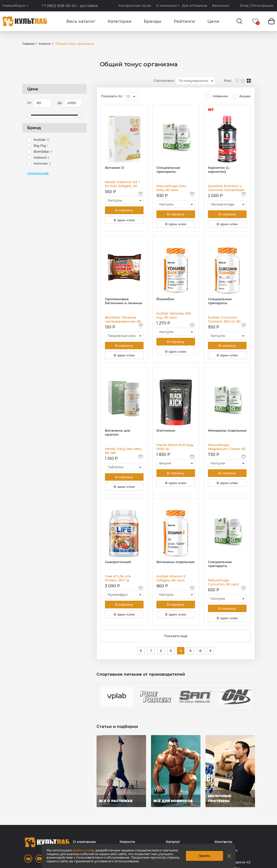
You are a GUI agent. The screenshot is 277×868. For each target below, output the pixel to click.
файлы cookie (83, 850)
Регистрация (262, 6)
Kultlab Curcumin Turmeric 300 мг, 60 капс (224, 320)
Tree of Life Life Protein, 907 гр (118, 580)
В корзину (124, 210)
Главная (28, 44)
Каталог (45, 44)
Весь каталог (81, 21)
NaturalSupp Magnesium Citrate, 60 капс (227, 448)
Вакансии (221, 5)
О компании (166, 5)
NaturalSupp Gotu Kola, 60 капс (171, 188)
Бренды (153, 21)
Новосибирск (14, 6)
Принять (205, 856)
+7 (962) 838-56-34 (70, 6)
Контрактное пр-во (135, 5)
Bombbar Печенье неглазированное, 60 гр (123, 320)
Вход (244, 6)
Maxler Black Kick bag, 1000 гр (175, 448)
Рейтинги (184, 21)
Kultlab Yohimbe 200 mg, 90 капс (174, 316)
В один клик (124, 221)
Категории (120, 21)
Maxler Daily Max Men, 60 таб (123, 452)
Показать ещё (176, 639)
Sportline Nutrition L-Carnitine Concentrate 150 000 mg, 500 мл (226, 188)
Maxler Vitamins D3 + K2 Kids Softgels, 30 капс (123, 184)
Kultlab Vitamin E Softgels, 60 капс (171, 580)
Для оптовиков (195, 5)
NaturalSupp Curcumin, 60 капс (224, 584)
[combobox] (196, 81)
